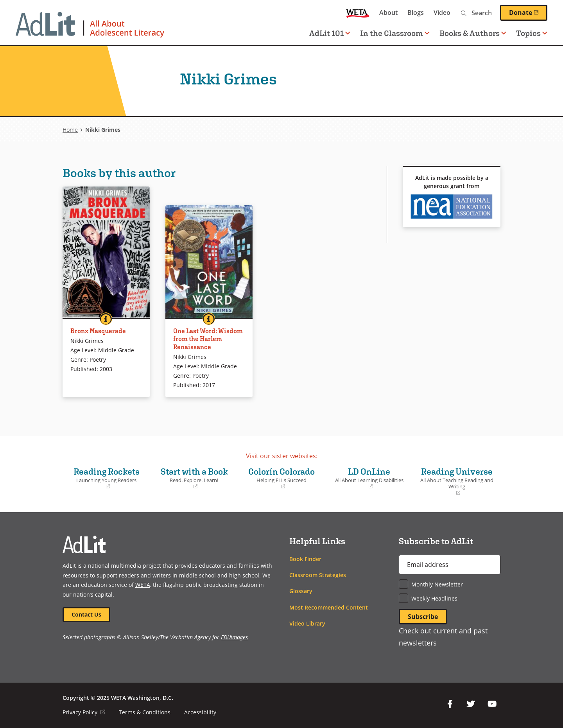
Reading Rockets (106, 478)
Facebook (450, 704)
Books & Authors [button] (473, 33)
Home (70, 130)
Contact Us (86, 614)
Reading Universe (457, 481)
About (388, 13)
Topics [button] (532, 33)
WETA (358, 13)
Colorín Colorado (281, 478)
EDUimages (234, 637)
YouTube (492, 704)
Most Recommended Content (329, 607)
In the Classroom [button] (395, 33)
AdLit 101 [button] (330, 33)
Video (442, 13)
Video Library (307, 623)
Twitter (471, 704)
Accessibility (200, 712)
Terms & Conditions (145, 712)
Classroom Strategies (318, 575)
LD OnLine (369, 478)
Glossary (301, 591)
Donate (528, 13)
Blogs (416, 13)
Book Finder (305, 559)
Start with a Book (194, 478)
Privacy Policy (84, 712)
